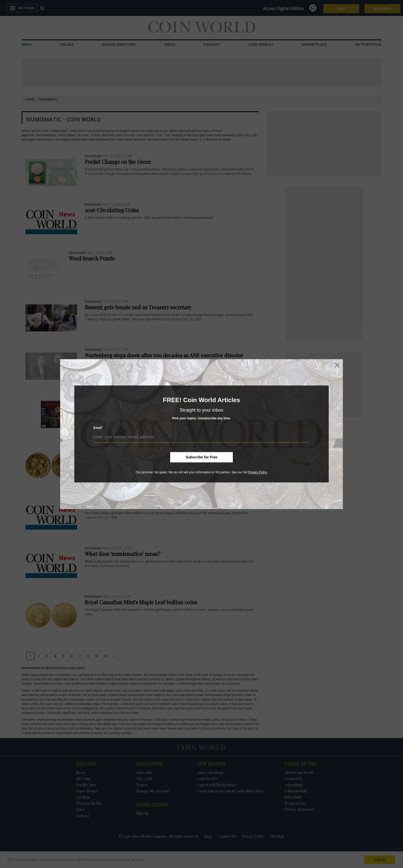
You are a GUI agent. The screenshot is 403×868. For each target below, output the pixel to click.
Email (98, 428)
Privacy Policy (258, 472)
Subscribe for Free (201, 457)
